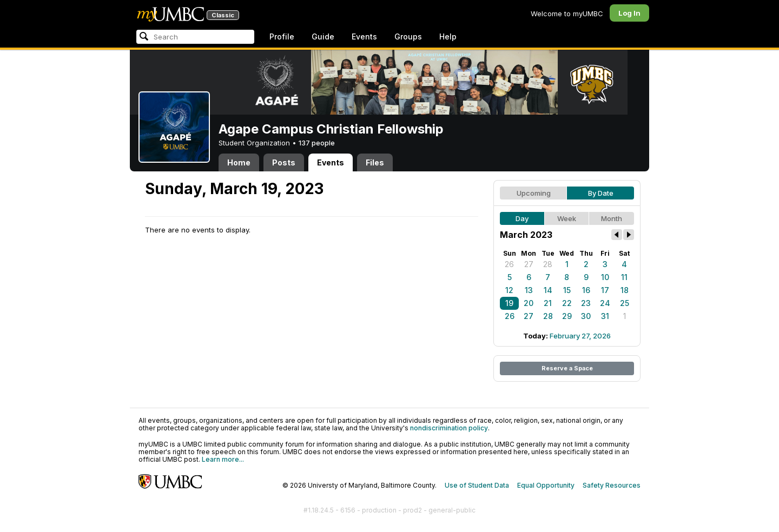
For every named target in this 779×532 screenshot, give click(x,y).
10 (605, 277)
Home (239, 162)
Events (364, 36)
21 (548, 303)
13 (529, 290)
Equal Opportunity (546, 485)
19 (509, 303)
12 (509, 290)
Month (612, 218)
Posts (284, 162)
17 (605, 290)
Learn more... (223, 459)
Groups (408, 36)
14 (548, 290)
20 (529, 303)
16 (586, 290)
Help (448, 36)
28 (548, 264)
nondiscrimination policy (449, 428)
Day (522, 218)
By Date (601, 193)
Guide (323, 36)
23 (586, 303)
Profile (282, 36)
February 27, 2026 (580, 336)
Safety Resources (612, 485)
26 (509, 264)
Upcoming (534, 193)
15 (567, 290)
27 (529, 264)
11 (624, 277)
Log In (629, 13)
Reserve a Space (567, 368)
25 (625, 303)
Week (567, 218)
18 (625, 290)
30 (586, 316)
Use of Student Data (477, 485)
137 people (317, 143)
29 (567, 316)
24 (605, 303)
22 (567, 303)
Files (375, 162)
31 (605, 316)
